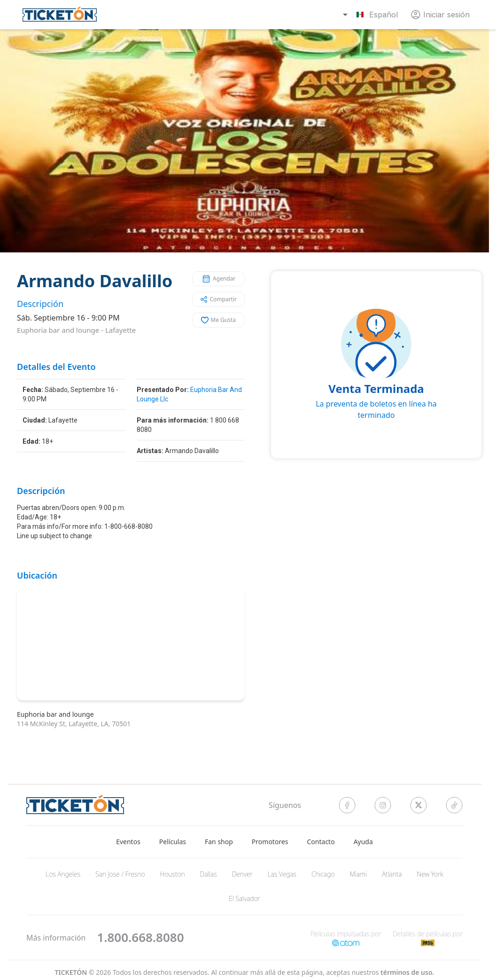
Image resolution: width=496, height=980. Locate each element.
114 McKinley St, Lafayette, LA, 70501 (74, 724)
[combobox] (372, 15)
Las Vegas (282, 874)
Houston (173, 874)
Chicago (323, 874)
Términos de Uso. (407, 972)
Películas (173, 842)
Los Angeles (63, 874)
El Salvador (244, 898)
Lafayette (120, 330)
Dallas (208, 874)
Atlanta (392, 874)
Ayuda (363, 842)
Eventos (128, 842)
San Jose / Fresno (120, 874)
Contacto (321, 842)
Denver (242, 874)
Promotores (270, 842)
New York (430, 874)
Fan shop (219, 842)
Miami (359, 874)
